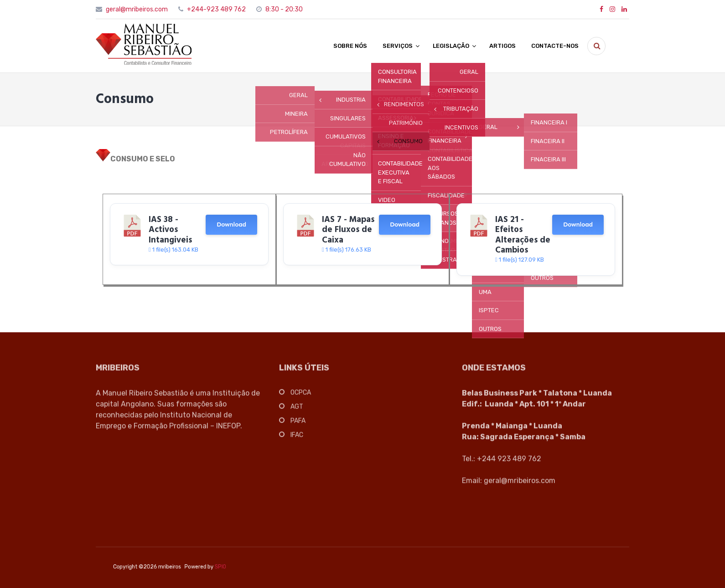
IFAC (297, 437)
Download (231, 224)
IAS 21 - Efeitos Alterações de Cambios (523, 235)
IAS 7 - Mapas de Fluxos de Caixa (348, 230)
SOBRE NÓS (350, 46)
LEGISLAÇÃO (451, 46)
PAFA (298, 423)
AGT (297, 409)
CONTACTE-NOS (555, 46)
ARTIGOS (502, 46)
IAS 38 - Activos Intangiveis (170, 230)
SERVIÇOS (398, 46)
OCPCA (301, 395)
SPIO (217, 567)
